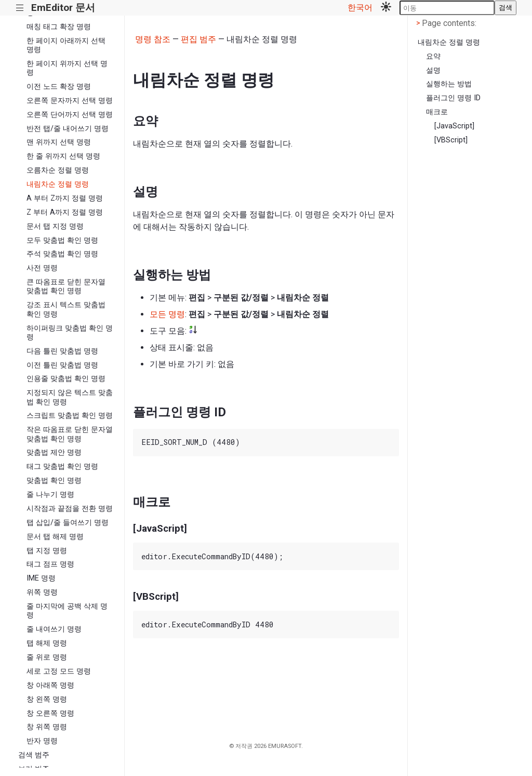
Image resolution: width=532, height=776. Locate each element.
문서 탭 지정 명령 (55, 226)
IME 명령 (41, 578)
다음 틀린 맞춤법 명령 (62, 351)
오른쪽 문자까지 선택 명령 (70, 101)
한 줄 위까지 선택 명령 (63, 156)
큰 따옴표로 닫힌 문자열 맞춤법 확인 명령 (66, 286)
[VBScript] (451, 140)
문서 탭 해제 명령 (55, 537)
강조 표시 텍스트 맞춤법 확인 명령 (66, 309)
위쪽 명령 (42, 592)
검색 (506, 8)
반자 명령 (42, 741)
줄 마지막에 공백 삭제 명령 (67, 611)
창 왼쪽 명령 (47, 699)
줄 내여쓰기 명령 (54, 629)
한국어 (360, 8)
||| (20, 8)
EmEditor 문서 (63, 8)
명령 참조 (153, 39)
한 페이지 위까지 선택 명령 (67, 68)
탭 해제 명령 (47, 643)
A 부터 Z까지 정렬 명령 (65, 198)
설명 (433, 70)
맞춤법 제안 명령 (54, 452)
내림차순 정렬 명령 (58, 184)
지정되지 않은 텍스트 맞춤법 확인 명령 (70, 397)
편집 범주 (198, 39)
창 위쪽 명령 (47, 727)
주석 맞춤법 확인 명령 (62, 254)
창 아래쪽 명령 (50, 685)
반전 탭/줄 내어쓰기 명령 (68, 129)
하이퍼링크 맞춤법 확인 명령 (70, 333)
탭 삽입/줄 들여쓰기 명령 (68, 523)
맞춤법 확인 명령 (54, 481)
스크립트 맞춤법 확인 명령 (70, 416)
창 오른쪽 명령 (50, 713)
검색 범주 (34, 755)
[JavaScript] (454, 126)
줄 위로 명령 (47, 657)
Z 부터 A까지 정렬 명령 (65, 212)
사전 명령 (42, 268)
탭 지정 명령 (47, 551)
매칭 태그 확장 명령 (59, 27)
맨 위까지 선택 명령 (59, 142)
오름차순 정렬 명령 (58, 170)
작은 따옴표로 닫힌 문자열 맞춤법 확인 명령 (70, 434)
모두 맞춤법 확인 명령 (62, 240)
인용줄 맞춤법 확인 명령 (66, 379)
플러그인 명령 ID (453, 98)
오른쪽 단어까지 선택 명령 (70, 115)
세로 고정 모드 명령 (59, 671)
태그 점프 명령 (50, 564)
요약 (433, 56)
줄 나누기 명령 (50, 495)
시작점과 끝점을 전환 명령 (70, 509)
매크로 (437, 112)
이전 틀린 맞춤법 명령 (62, 365)
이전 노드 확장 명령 (59, 87)
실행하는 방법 (449, 84)
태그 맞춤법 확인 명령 (62, 466)
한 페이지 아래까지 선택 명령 (66, 45)
